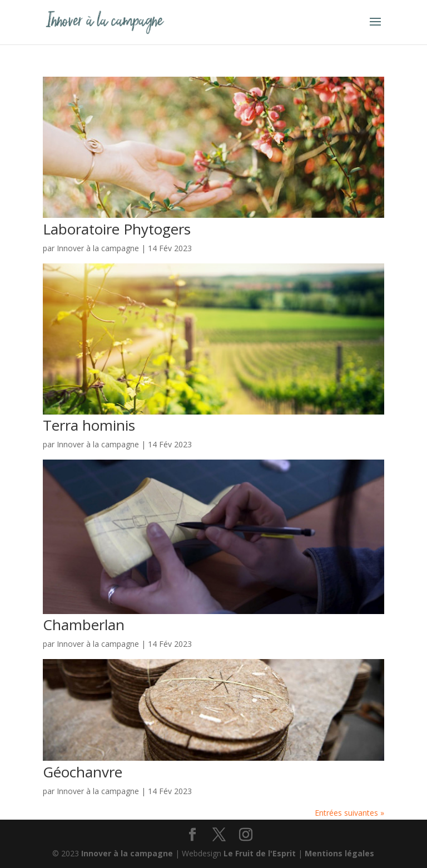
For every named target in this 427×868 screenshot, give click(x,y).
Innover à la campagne (98, 248)
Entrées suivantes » (349, 813)
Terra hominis (89, 425)
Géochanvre (83, 772)
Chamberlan (84, 625)
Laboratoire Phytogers (117, 229)
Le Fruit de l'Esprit (260, 853)
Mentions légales (339, 853)
